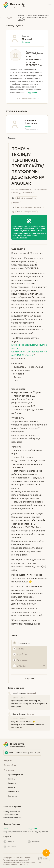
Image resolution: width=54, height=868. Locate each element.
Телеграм (11, 842)
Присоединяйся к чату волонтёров (25, 753)
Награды (12, 783)
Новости (12, 787)
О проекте (9, 770)
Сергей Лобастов (19, 693)
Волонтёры (10, 765)
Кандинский (32, 829)
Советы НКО (13, 792)
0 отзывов (26, 42)
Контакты (12, 796)
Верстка (16, 203)
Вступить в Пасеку (20, 238)
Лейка (6, 829)
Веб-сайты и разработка (27, 198)
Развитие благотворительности (29, 207)
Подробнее (32, 93)
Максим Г (27, 39)
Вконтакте (36, 842)
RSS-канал (12, 847)
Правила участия (16, 775)
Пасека (11, 779)
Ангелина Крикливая (31, 122)
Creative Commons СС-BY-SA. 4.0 (16, 865)
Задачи (9, 18)
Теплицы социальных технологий (16, 860)
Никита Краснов (19, 714)
